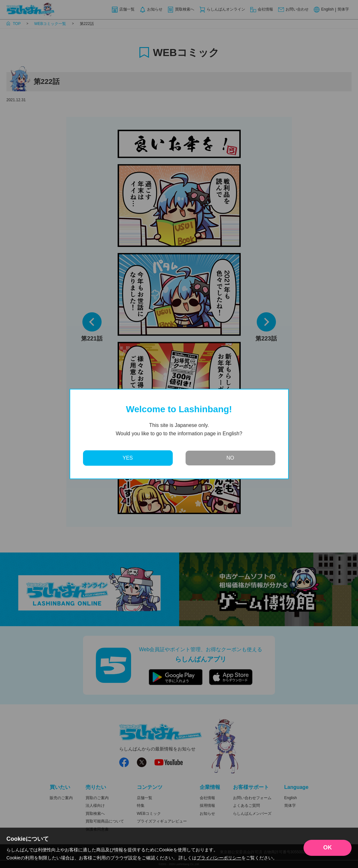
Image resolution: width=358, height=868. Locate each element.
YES (128, 458)
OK (328, 848)
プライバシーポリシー (219, 858)
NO (230, 458)
